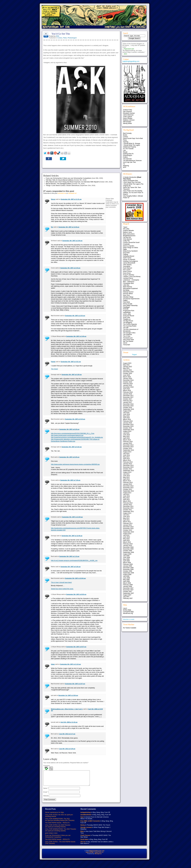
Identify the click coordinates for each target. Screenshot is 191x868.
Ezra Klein (127, 253)
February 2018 (128, 392)
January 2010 (128, 546)
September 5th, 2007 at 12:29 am (72, 517)
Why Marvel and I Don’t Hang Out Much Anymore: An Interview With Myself (72, 182)
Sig (52, 227)
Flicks (65, 38)
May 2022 (126, 365)
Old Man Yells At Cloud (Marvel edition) (60, 180)
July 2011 (126, 515)
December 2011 (128, 506)
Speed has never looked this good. (62, 589)
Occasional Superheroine (131, 299)
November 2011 (128, 508)
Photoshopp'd (72, 38)
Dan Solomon (128, 111)
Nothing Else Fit (128, 154)
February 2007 (128, 598)
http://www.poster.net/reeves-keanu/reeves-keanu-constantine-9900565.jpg (75, 464)
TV (124, 164)
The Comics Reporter (130, 324)
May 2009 (126, 559)
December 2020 (128, 372)
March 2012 (127, 501)
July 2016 (126, 413)
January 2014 (128, 464)
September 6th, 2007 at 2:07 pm (75, 684)
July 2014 (126, 454)
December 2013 (128, 465)
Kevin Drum (127, 273)
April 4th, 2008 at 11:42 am (69, 722)
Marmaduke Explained (130, 288)
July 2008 (126, 576)
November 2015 (128, 426)
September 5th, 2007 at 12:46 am (72, 536)
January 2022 (128, 367)
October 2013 (128, 469)
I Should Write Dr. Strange (132, 144)
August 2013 (127, 472)
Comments (128, 612)
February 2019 (128, 384)
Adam (53, 664)
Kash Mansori (128, 268)
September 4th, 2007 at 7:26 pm (70, 480)
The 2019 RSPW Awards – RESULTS (57, 842)
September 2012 (129, 491)
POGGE (126, 309)
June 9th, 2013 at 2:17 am (67, 734)
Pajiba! (125, 300)
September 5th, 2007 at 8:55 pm (76, 594)
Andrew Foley (128, 110)
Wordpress (98, 857)
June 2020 (127, 375)
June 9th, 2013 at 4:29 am (67, 749)
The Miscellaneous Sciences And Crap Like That (132, 161)
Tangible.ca (127, 319)
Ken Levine (127, 270)
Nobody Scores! (128, 292)
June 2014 (127, 455)
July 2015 (126, 433)
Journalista (127, 266)
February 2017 (128, 401)
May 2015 (126, 436)
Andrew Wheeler (129, 231)
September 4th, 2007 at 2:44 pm (70, 268)
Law (124, 150)
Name (46, 791)
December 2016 (128, 404)
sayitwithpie (127, 312)
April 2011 (126, 520)
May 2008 (126, 580)
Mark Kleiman (128, 287)
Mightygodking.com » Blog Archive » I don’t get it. (67, 709)
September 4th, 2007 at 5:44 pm (75, 419)
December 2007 (128, 588)
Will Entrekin (127, 122)
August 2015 (127, 431)
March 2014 (127, 460)
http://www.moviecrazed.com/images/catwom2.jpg (67, 435)
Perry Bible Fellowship (130, 306)
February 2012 (128, 503)
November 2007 (128, 590)
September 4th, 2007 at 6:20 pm (69, 429)
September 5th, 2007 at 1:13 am (69, 556)
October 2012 (128, 489)
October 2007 (128, 592)
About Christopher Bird (131, 181)
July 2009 (126, 556)
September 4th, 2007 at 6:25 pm (69, 457)
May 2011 (126, 518)
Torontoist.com (128, 338)
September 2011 (129, 511)
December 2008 (128, 568)
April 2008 (126, 581)
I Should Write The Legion (132, 145)
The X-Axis (127, 336)
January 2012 (128, 505)
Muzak (125, 152)
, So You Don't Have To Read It (133, 193)
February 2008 (128, 585)
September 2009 (129, 552)
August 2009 (127, 554)
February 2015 (128, 442)
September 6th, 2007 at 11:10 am (71, 664)
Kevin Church (128, 271)
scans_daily (127, 314)
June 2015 (127, 435)
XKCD (125, 343)
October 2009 (128, 551)
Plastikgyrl (127, 307)
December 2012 (128, 486)
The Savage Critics (129, 333)
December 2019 (128, 380)
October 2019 (128, 382)
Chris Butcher (128, 239)
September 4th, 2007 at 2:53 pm (75, 316)
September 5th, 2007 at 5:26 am (71, 567)
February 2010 (128, 544)
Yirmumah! (127, 345)
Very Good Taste (129, 340)
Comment (47, 766)
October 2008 (128, 571)
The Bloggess (128, 323)
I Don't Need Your (132, 182)
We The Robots (128, 341)
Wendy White (127, 123)
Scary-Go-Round (129, 316)
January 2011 (128, 525)
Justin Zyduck (128, 117)
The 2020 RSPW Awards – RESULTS (57, 826)
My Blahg (126, 290)
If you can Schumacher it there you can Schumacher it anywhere (68, 178)
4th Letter (126, 229)
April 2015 (126, 438)
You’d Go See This (61, 34)
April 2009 (126, 561)
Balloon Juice (127, 232)
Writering (126, 166)
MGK (58, 36)
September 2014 (129, 450)
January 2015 (128, 443)
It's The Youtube (128, 149)
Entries (127, 610)
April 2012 (126, 500)
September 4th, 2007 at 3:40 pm (76, 336)
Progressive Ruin (129, 311)
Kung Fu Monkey (129, 275)
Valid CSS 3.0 (99, 855)
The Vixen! (55, 369)
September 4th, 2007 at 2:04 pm (72, 241)
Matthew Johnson (129, 120)
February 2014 (128, 462)
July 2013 (126, 474)
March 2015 (127, 440)
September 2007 (129, 593)
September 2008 (129, 573)
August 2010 (127, 534)
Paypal (134, 355)
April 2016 (126, 418)
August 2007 (127, 595)
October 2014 (128, 448)
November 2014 (128, 447)
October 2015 (128, 428)
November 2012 (128, 488)
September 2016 (129, 409)
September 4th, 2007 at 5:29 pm (72, 375)
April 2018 (126, 389)
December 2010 (128, 527)
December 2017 (128, 396)
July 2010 (126, 535)
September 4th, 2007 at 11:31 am (71, 199)
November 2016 (128, 406)
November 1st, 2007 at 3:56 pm (68, 695)
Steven (53, 199)
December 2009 (128, 547)
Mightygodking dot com (97, 854)
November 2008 (128, 569)
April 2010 (126, 540)
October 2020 (128, 373)
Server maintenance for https (55, 815)
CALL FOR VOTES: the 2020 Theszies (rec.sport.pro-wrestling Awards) (58, 829)
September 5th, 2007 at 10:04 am (75, 578)
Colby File (126, 241)
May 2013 (126, 477)
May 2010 (126, 539)
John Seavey (127, 265)
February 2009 (128, 564)
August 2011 (127, 513)
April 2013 (126, 479)
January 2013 (128, 484)
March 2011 (127, 522)
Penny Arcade (128, 304)
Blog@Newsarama (129, 236)
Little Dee (126, 285)
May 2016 (126, 416)
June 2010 (127, 537)
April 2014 (126, 459)
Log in (125, 608)
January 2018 (128, 394)
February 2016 (128, 421)
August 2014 (127, 452)
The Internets (127, 159)
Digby (125, 249)
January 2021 (128, 370)
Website (46, 799)
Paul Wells (127, 302)
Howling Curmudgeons (131, 261)
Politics (125, 157)
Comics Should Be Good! (131, 242)
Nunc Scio (127, 295)
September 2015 (129, 430)
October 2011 (128, 510)
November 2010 (128, 529)
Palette (53, 362)
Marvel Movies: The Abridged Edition (59, 184)
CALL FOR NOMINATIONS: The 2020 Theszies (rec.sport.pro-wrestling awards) (61, 833)
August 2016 (127, 411)
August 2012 (127, 493)
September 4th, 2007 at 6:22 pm (72, 447)
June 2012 (127, 496)
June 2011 (127, 517)
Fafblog (126, 254)
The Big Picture (128, 321)
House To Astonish (129, 260)
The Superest (128, 334)
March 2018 (127, 390)
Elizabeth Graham (129, 113)
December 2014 (128, 445)
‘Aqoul (125, 227)
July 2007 (126, 597)
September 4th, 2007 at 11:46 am (69, 227)
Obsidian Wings (128, 297)
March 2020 (127, 377)
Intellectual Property (130, 147)
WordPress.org (128, 613)
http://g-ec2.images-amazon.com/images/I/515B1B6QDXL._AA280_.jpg (74, 561)
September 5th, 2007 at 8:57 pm (76, 647)
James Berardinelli (129, 263)
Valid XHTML (90, 855)
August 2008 (127, 575)
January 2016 (128, 423)
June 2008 (127, 578)
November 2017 (128, 397)
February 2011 (128, 523)
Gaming (126, 142)
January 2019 (128, 385)
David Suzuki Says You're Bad (133, 138)
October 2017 (128, 399)
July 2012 (126, 494)
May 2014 (126, 457)
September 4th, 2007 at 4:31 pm (71, 362)
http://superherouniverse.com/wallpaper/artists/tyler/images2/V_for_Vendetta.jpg (77, 437)
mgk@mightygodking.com (131, 61)
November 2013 (128, 467)
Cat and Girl (127, 237)
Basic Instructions (129, 234)
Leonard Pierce (128, 278)
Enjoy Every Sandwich (130, 251)
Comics (60, 38)
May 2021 (126, 368)
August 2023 (127, 363)
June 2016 (127, 414)
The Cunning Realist (130, 326)
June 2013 (127, 476)
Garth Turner (127, 258)
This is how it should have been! (61, 582)
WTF (125, 167)
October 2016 (128, 408)
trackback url (72, 193)
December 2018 (128, 387)
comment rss (62, 193)
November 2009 (128, 549)
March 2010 (127, 542)
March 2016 (127, 419)
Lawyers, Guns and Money (132, 277)
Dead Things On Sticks (131, 248)
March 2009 (127, 563)
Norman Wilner (128, 294)
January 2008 (128, 586)
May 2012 (126, 498)
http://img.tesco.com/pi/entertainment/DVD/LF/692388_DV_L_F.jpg (73, 433)
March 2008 (127, 583)
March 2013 (127, 481)
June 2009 (127, 557)
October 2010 (128, 530)
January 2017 (128, 402)
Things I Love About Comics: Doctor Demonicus (63, 185)
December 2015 (128, 425)
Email (46, 795)
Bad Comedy (127, 133)
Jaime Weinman (128, 115)
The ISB (126, 328)
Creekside (126, 244)
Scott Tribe (127, 317)
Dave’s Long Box (129, 246)
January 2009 (128, 566)
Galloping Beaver (129, 256)
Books (125, 135)
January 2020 (128, 379)
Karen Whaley (128, 118)
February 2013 (128, 483)
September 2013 (129, 471)
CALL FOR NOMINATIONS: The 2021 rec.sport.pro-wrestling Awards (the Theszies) (60, 822)
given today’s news (51, 836)
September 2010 (129, 532)
